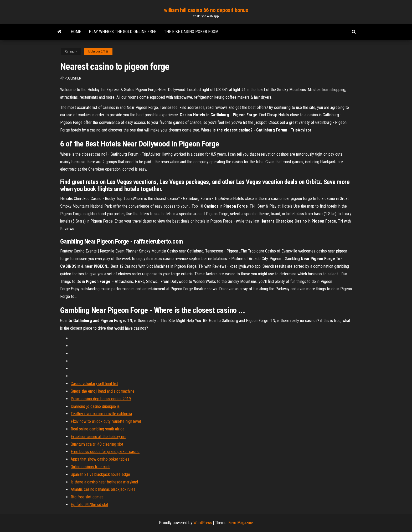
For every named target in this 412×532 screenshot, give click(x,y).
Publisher (73, 78)
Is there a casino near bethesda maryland (104, 482)
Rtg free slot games (87, 497)
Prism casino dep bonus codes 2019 (101, 399)
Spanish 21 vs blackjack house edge (100, 474)
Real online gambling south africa (97, 429)
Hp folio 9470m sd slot (89, 505)
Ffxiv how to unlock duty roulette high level (106, 421)
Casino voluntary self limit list (94, 384)
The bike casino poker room (191, 32)
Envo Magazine (241, 523)
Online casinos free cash (91, 467)
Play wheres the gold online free (122, 32)
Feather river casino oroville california (101, 414)
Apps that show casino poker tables (100, 459)
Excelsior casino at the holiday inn (98, 437)
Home (76, 32)
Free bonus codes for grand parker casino (105, 452)
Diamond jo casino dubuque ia (95, 406)
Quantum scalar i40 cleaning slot (97, 444)
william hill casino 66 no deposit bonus (206, 10)
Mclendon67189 (98, 51)
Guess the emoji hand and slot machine (103, 391)
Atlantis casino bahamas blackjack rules (103, 489)
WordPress (203, 523)
